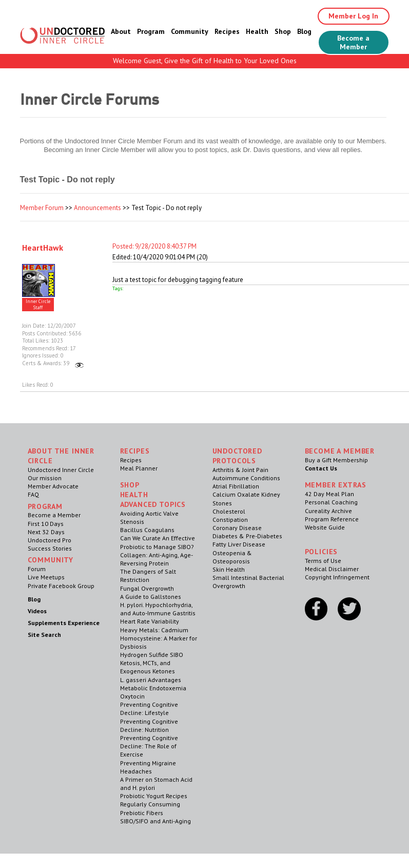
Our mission (45, 478)
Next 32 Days (46, 532)
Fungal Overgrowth (147, 588)
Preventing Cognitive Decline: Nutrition (149, 725)
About (121, 31)
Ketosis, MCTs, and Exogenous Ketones (148, 667)
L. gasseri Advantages (151, 680)
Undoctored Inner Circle (61, 470)
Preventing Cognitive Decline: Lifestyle (149, 709)
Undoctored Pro (50, 540)
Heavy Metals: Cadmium (154, 630)
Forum (37, 569)
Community (190, 31)
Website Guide (325, 527)
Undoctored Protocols (237, 456)
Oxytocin (132, 696)
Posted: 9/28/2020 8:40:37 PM (154, 246)
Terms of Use (323, 561)
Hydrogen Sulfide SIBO (152, 655)
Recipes (227, 31)
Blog (304, 31)
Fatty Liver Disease (239, 544)
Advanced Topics (153, 504)
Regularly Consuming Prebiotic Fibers (150, 808)
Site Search (44, 635)
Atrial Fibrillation (236, 486)
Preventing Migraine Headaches (148, 767)
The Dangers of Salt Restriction (148, 575)
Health (257, 31)
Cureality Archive (328, 511)
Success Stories (50, 548)
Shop (283, 31)
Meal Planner (139, 468)
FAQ (33, 494)
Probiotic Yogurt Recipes (154, 796)
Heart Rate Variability (150, 621)
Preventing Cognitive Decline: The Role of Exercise (149, 746)
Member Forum (42, 208)
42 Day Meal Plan (329, 494)
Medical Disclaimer (332, 569)
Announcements (98, 208)
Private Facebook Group (61, 586)
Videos (37, 611)
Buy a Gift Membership (336, 460)
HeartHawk (43, 248)
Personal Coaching (331, 502)
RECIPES (135, 451)
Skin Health (229, 569)
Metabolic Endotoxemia (153, 688)
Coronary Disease (237, 528)
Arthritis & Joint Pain (240, 470)
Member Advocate (53, 486)
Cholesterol (229, 511)
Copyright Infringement (337, 577)
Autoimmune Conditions (246, 478)
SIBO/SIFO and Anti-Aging (155, 821)
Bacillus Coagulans (147, 530)
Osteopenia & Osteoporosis (232, 557)
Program (151, 31)
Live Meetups (46, 577)
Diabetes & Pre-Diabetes (247, 536)
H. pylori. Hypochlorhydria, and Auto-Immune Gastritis (158, 609)
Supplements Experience (64, 623)
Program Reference (332, 519)
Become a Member (353, 42)
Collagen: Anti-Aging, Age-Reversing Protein (157, 559)
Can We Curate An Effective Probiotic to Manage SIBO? (158, 542)
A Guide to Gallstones (151, 597)
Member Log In (353, 16)
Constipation (230, 520)
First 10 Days (46, 524)
